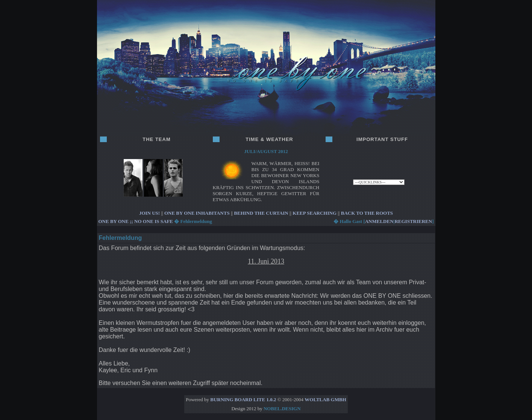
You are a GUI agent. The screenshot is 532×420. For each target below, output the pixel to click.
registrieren (413, 221)
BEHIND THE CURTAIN (261, 213)
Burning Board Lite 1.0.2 (243, 400)
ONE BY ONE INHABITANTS (197, 213)
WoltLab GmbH (325, 400)
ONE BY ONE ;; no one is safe (136, 221)
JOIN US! (149, 213)
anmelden (379, 221)
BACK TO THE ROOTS (367, 213)
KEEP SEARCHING (315, 213)
